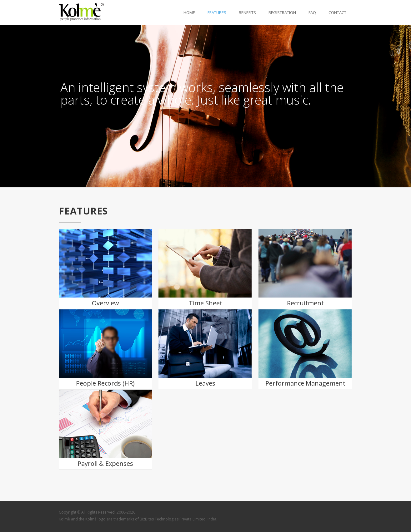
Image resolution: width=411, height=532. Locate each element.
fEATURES (217, 12)
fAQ (312, 12)
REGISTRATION (282, 12)
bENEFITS (247, 12)
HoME (189, 12)
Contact (337, 12)
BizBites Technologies (159, 519)
